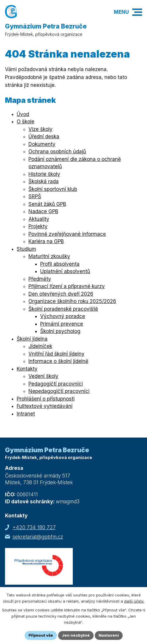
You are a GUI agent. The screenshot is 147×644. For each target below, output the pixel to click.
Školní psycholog (60, 331)
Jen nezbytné (76, 635)
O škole (26, 122)
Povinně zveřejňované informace (67, 234)
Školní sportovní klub (53, 189)
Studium (26, 249)
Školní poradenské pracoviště (63, 309)
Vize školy (40, 129)
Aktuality (39, 219)
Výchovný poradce (63, 316)
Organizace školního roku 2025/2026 (72, 301)
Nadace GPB (43, 211)
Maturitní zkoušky (49, 256)
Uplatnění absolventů (65, 271)
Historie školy (44, 174)
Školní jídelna (32, 339)
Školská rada (44, 181)
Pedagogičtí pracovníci (56, 384)
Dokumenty (42, 144)
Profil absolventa (60, 264)
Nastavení (109, 635)
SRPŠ (35, 196)
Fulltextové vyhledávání (45, 406)
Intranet (26, 414)
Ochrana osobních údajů (57, 152)
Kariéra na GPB (46, 241)
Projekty (38, 226)
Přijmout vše (41, 635)
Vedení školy (43, 376)
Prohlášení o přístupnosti (46, 399)
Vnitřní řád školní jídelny (56, 354)
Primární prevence (62, 324)
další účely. (134, 601)
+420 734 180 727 (34, 527)
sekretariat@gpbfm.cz (38, 537)
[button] (137, 12)
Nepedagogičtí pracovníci (59, 391)
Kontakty (27, 369)
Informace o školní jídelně (58, 361)
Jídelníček (40, 346)
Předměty (40, 279)
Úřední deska (44, 137)
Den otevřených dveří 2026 (61, 294)
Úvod (23, 114)
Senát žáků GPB (47, 204)
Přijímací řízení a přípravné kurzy (67, 286)
